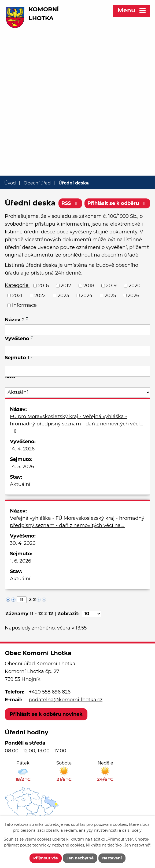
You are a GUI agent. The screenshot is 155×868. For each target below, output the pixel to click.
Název (15, 320)
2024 (87, 295)
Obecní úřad (37, 183)
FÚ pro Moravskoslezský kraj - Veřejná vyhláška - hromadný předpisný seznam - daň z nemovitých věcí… (76, 424)
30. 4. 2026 (23, 543)
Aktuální (20, 484)
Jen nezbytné (80, 858)
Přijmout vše (46, 858)
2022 (40, 295)
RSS (70, 203)
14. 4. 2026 (22, 449)
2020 (135, 286)
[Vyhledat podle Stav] (77, 392)
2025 (110, 295)
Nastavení (112, 858)
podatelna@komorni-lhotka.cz (66, 700)
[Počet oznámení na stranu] (91, 614)
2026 (133, 295)
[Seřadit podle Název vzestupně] (27, 317)
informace (24, 305)
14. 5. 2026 (22, 467)
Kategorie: (17, 285)
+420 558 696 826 (50, 692)
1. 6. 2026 (21, 561)
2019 (111, 286)
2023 (63, 295)
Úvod (10, 183)
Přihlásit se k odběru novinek (46, 714)
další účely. (132, 831)
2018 (89, 286)
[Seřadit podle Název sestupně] (27, 319)
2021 (17, 295)
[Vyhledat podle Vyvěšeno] (77, 351)
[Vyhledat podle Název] (77, 330)
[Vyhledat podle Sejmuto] (77, 371)
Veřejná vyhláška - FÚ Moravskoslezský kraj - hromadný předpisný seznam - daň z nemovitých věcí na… (77, 522)
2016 (43, 286)
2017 (66, 286)
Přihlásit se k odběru (117, 203)
